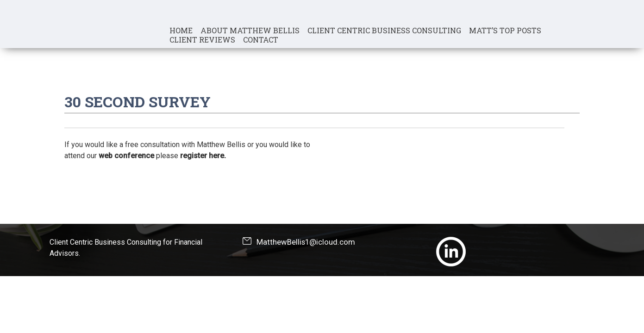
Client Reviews (202, 40)
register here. (203, 156)
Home (181, 31)
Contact (261, 40)
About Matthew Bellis (250, 31)
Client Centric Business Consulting (384, 31)
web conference (126, 156)
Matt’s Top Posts (505, 31)
